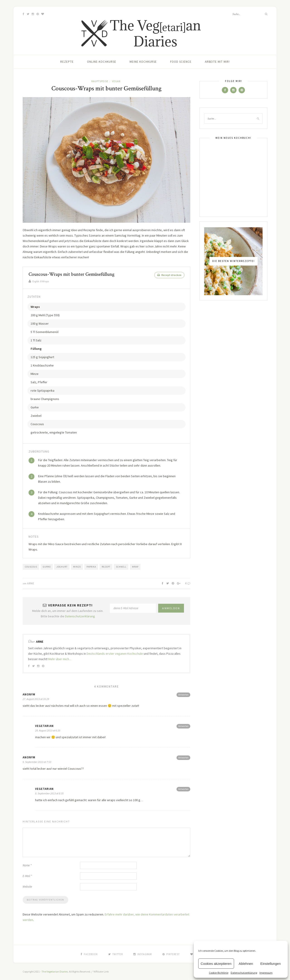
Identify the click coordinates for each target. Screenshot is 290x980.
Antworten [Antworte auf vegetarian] (183, 726)
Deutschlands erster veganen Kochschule (115, 653)
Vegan (116, 81)
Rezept (106, 567)
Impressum (266, 973)
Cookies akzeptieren (216, 964)
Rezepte (67, 62)
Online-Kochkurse (102, 62)
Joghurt (62, 567)
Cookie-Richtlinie (219, 973)
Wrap (135, 567)
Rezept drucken (169, 275)
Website (27, 886)
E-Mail (27, 876)
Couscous (31, 567)
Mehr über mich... (60, 659)
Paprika (91, 567)
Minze (77, 567)
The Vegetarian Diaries (55, 971)
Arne (31, 583)
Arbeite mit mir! (217, 62)
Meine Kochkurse (143, 62)
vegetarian (44, 726)
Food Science (181, 62)
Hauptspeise (100, 81)
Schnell (121, 567)
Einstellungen (271, 964)
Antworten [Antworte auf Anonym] (183, 694)
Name (27, 865)
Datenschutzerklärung (244, 973)
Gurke (47, 567)
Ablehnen (246, 964)
